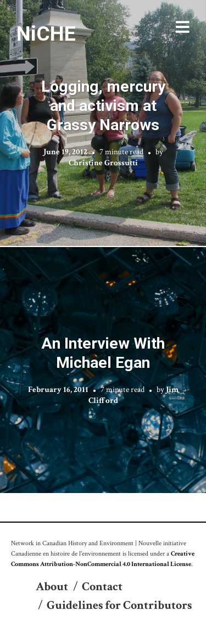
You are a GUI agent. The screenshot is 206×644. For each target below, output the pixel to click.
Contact (102, 587)
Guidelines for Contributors (119, 605)
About (52, 587)
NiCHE (46, 33)
